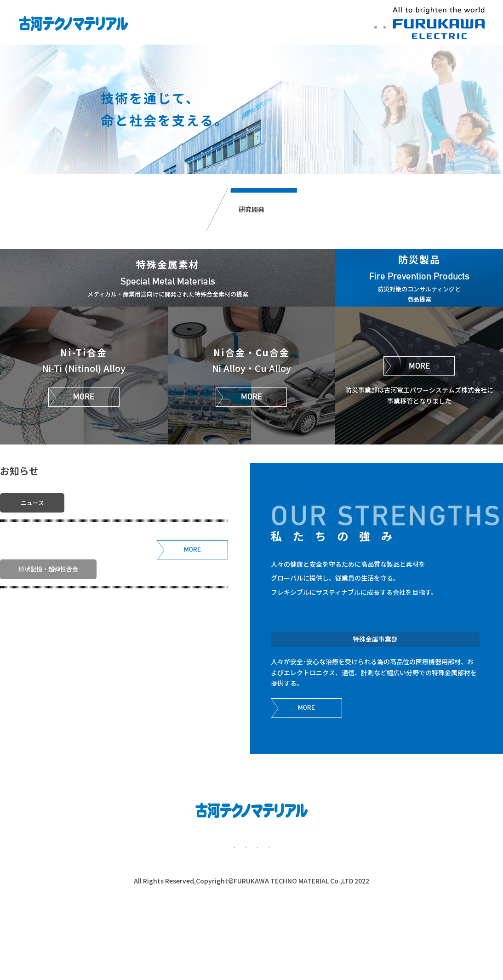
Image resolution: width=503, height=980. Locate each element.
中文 (377, 24)
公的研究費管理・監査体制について (280, 926)
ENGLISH (342, 24)
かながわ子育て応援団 (414, 926)
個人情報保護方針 (154, 926)
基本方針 (69, 926)
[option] (251, 109)
